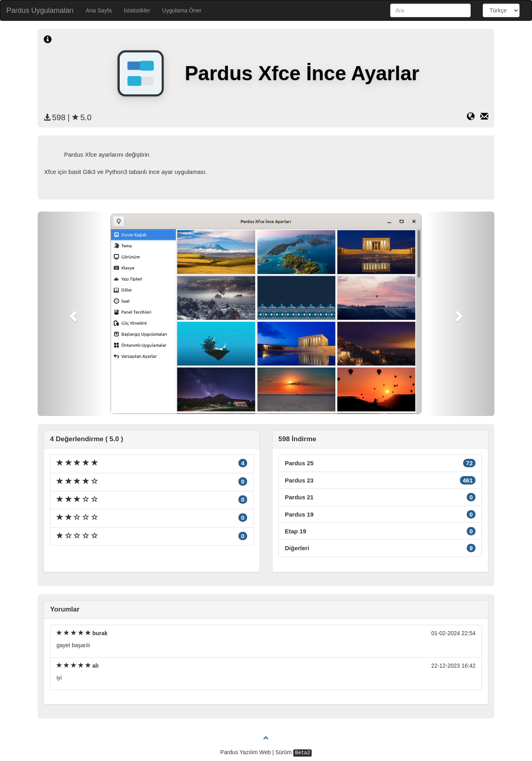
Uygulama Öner (182, 10)
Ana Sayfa (99, 10)
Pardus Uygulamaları (40, 10)
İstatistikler (137, 10)
